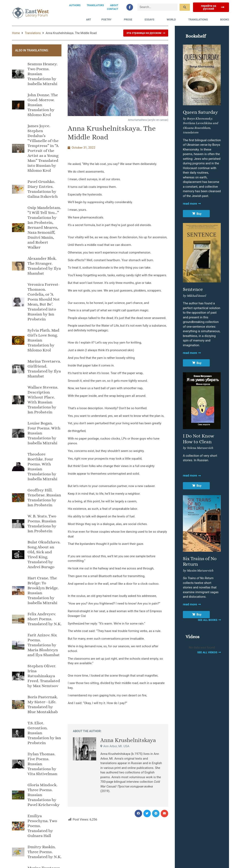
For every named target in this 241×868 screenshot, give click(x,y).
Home (16, 33)
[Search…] (158, 7)
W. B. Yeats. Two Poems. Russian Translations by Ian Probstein (42, 524)
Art (89, 20)
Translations (199, 20)
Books (225, 20)
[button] (138, 813)
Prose (129, 20)
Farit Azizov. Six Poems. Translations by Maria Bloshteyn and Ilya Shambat (44, 645)
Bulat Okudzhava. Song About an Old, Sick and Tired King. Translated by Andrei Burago (44, 554)
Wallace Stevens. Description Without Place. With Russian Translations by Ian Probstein (43, 400)
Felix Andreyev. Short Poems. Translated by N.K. (44, 619)
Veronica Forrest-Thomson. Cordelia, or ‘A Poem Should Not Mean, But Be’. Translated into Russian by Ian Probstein (44, 302)
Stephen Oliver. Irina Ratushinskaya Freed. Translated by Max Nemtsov (44, 676)
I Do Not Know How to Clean (198, 439)
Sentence (193, 289)
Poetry (107, 20)
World (172, 20)
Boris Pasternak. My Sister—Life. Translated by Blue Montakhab (43, 704)
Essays (150, 20)
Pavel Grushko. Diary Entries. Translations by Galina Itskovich (43, 189)
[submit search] (185, 7)
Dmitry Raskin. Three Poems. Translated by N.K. (44, 852)
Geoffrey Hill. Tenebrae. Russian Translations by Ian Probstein (44, 497)
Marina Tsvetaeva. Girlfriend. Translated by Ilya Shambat (44, 369)
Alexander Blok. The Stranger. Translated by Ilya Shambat (44, 266)
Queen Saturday (200, 112)
